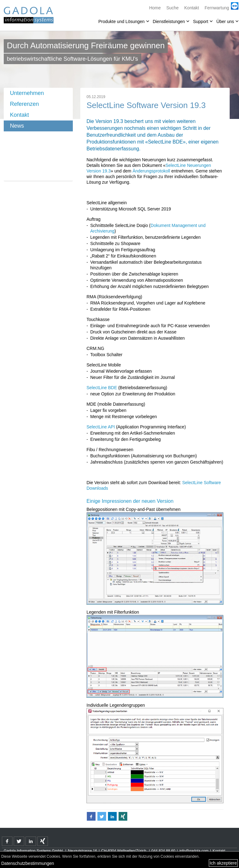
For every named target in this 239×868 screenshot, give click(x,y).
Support (201, 21)
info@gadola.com (194, 851)
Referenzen (24, 104)
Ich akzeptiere (223, 863)
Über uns (225, 21)
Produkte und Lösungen (122, 21)
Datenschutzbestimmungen (28, 863)
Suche (172, 8)
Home (155, 8)
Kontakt (192, 8)
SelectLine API (101, 427)
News (17, 126)
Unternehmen (27, 93)
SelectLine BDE (102, 388)
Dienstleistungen (169, 21)
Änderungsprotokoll (151, 171)
